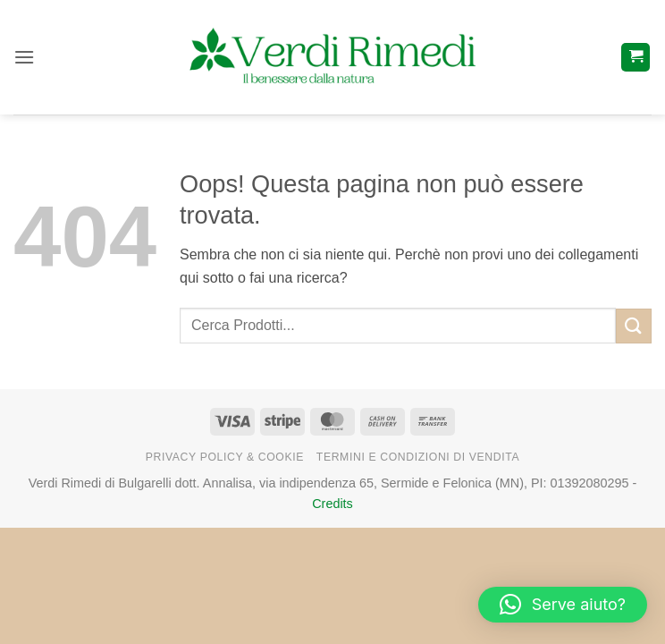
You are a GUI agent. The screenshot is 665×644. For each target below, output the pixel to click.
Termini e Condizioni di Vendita (418, 457)
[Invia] (634, 326)
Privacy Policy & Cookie (225, 457)
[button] (24, 57)
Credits (332, 504)
